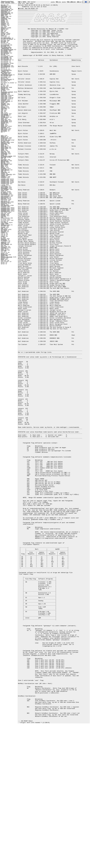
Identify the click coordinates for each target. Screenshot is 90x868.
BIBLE (2, 165)
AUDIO (2, 155)
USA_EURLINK (4, 114)
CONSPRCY (4, 177)
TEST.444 (3, 107)
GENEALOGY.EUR (5, 225)
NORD (2, 15)
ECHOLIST (3, 192)
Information (8, 3)
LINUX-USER (4, 247)
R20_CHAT (3, 40)
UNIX (2, 113)
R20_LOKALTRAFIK (6, 66)
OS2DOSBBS (4, 19)
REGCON (3, 89)
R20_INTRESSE (5, 58)
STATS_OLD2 (4, 97)
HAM (2, 228)
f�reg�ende (71, 2)
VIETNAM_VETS (5, 117)
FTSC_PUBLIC (4, 223)
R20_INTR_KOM (5, 59)
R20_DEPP (3, 42)
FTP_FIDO (3, 222)
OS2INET (3, 21)
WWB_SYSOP (4, 129)
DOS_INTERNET (5, 189)
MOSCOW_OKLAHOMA (7, 257)
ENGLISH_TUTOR (5, 202)
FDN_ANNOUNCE (5, 205)
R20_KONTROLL (5, 63)
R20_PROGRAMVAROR (7, 75)
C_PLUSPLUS (4, 186)
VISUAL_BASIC (5, 121)
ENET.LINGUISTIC (5, 196)
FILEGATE (3, 216)
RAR (2, 84)
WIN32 (2, 124)
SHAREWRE (4, 93)
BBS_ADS (3, 163)
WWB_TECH (4, 130)
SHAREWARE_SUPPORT (7, 92)
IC (1, 238)
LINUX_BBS (4, 250)
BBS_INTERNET (5, 164)
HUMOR (3, 236)
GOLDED (3, 227)
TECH (2, 106)
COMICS (3, 176)
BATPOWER (4, 160)
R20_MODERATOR (5, 67)
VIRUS (2, 118)
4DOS (2, 136)
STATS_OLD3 (4, 98)
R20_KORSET (4, 65)
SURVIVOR (4, 100)
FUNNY (3, 224)
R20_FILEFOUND (5, 53)
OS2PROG (3, 23)
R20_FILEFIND (4, 52)
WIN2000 (3, 123)
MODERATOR (4, 255)
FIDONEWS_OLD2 (5, 209)
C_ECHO (3, 185)
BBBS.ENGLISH (5, 161)
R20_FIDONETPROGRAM (7, 50)
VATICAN (3, 116)
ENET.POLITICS (5, 197)
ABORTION (4, 137)
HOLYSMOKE (4, 230)
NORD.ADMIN (4, 6)
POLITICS (3, 34)
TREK (2, 109)
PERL (2, 30)
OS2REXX (3, 24)
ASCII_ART (3, 152)
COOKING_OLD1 (5, 179)
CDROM (3, 173)
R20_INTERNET (5, 57)
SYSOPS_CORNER (6, 101)
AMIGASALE (4, 144)
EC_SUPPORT (4, 193)
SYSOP (3, 102)
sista (64, 2)
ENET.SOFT (4, 199)
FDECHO (3, 204)
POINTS (3, 32)
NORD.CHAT (4, 7)
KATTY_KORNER (5, 244)
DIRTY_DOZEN (4, 187)
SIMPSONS (4, 94)
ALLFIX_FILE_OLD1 (6, 140)
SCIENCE (3, 90)
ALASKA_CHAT (5, 138)
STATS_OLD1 (4, 95)
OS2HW (3, 20)
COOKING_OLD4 (5, 183)
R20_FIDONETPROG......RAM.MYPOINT (6, 48)
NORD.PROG (4, 12)
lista (53, 2)
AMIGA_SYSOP (5, 148)
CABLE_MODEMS (5, 170)
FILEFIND (3, 215)
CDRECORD (4, 172)
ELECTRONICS (5, 194)
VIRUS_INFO (4, 120)
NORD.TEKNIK (4, 14)
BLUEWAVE (4, 169)
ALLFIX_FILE (4, 139)
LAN (2, 246)
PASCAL (3, 29)
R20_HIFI (3, 54)
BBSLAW (3, 162)
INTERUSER (4, 240)
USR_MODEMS (5, 115)
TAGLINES (3, 103)
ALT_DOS (3, 141)
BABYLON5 (4, 157)
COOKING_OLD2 (5, 180)
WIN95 (2, 125)
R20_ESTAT (4, 46)
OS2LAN (3, 22)
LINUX (2, 249)
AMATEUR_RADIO (5, 142)
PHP (2, 31)
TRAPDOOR (4, 108)
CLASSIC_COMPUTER (6, 175)
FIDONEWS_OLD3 (5, 210)
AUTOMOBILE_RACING (7, 156)
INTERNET (3, 239)
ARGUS (3, 150)
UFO (2, 112)
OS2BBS (3, 18)
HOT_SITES (4, 231)
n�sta (79, 2)
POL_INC (3, 35)
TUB (2, 110)
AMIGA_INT (4, 146)
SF (2, 91)
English (3, 3)
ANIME (2, 149)
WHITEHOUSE (4, 122)
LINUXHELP (4, 248)
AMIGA (2, 145)
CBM (2, 171)
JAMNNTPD (4, 242)
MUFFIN (3, 258)
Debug (13, 3)
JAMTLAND (4, 243)
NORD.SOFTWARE (5, 13)
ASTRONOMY (4, 154)
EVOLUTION (4, 203)
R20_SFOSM (4, 77)
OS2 (2, 27)
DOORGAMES (4, 188)
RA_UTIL (3, 86)
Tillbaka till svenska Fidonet (7, 1)
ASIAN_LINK (4, 153)
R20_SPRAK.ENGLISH (6, 79)
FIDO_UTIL (3, 213)
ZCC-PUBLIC (4, 131)
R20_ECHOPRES (5, 45)
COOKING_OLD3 (5, 181)
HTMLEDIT (3, 232)
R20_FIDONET (4, 51)
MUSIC (2, 259)
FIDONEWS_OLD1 (5, 208)
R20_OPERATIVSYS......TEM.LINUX (6, 73)
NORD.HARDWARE (6, 10)
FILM (2, 217)
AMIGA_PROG (4, 147)
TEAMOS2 (3, 105)
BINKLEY (3, 168)
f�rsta (58, 2)
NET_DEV (3, 5)
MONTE (3, 256)
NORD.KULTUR (5, 11)
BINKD (2, 167)
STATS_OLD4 (4, 99)
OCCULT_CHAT (5, 16)
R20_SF (3, 78)
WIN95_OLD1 (4, 126)
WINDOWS (3, 128)
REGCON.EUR (4, 87)
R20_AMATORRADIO (6, 38)
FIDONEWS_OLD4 (5, 211)
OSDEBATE (4, 28)
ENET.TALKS (4, 201)
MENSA (3, 254)
